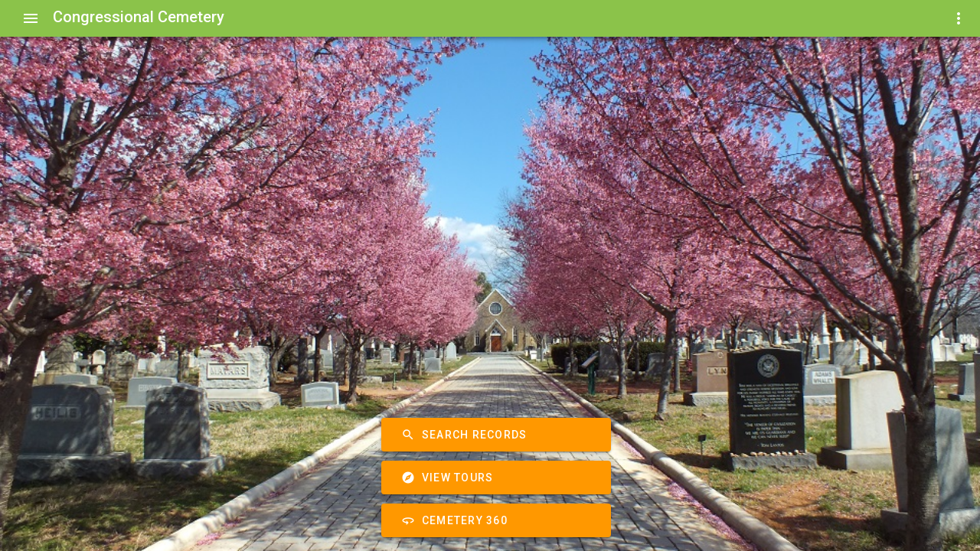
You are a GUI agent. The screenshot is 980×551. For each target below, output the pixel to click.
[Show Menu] (31, 18)
